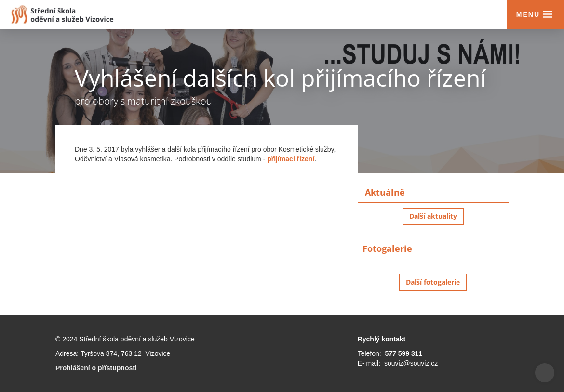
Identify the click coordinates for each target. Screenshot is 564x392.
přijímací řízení (291, 159)
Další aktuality (433, 216)
